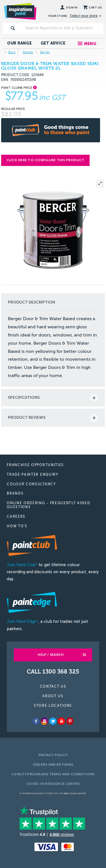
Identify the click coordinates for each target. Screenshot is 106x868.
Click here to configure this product (46, 160)
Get (53, 43)
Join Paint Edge (22, 622)
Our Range (19, 43)
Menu (90, 44)
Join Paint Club (22, 565)
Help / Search (51, 655)
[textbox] (63, 28)
